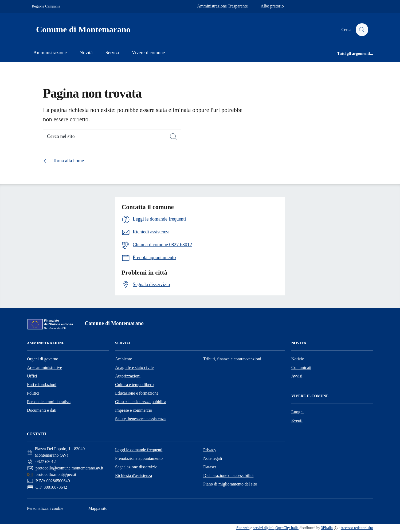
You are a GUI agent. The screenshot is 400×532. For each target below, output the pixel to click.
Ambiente (123, 359)
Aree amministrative (44, 367)
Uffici (32, 376)
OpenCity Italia (287, 528)
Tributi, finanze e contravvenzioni (232, 359)
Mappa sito (98, 508)
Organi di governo (43, 359)
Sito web (243, 528)
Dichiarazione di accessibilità (228, 475)
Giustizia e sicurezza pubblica (141, 402)
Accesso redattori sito (357, 528)
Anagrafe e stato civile (134, 367)
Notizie (298, 359)
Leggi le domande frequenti (139, 450)
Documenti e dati (42, 410)
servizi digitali (264, 528)
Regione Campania (46, 6)
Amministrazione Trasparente (222, 6)
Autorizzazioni (128, 376)
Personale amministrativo (49, 402)
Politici (33, 393)
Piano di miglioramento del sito (230, 484)
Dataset (210, 467)
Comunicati (301, 367)
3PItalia (327, 528)
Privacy (210, 450)
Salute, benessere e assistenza (140, 419)
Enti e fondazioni (42, 385)
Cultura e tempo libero (134, 385)
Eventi (297, 420)
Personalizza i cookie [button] (45, 508)
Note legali (213, 458)
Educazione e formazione (137, 393)
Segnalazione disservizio (136, 467)
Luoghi (297, 412)
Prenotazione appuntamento (139, 458)
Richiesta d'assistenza (134, 475)
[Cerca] (174, 137)
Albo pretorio (272, 6)
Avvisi (297, 376)
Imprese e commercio (134, 410)
